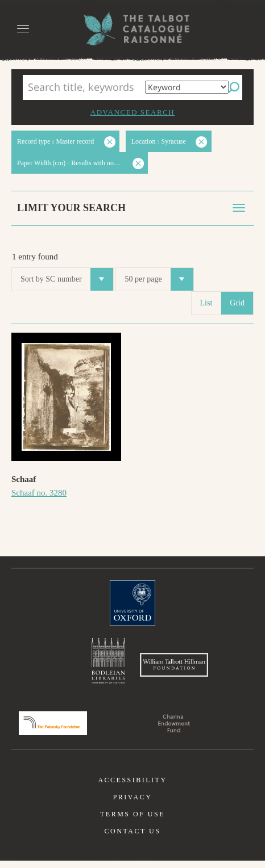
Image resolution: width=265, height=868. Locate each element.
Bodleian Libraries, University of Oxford (108, 662)
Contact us (133, 838)
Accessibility (132, 787)
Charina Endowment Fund (174, 731)
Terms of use (132, 821)
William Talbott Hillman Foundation (174, 668)
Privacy (133, 804)
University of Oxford (132, 603)
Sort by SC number (67, 279)
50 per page (159, 279)
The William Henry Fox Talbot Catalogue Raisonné (132, 29)
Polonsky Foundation (53, 731)
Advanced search (132, 112)
